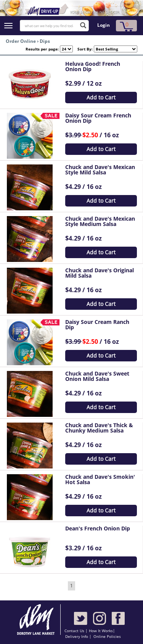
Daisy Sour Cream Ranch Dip (97, 324)
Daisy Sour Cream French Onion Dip (98, 118)
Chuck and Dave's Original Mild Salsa (100, 273)
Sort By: (83, 49)
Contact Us (75, 631)
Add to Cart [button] (101, 97)
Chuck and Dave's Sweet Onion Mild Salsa (97, 376)
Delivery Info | (78, 636)
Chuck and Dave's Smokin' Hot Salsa (100, 479)
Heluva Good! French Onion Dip (93, 66)
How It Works (101, 631)
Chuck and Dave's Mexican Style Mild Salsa (100, 170)
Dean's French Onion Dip (98, 528)
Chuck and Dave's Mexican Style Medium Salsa (100, 221)
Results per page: (42, 49)
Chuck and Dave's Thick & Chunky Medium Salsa (99, 428)
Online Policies (107, 636)
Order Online (21, 41)
